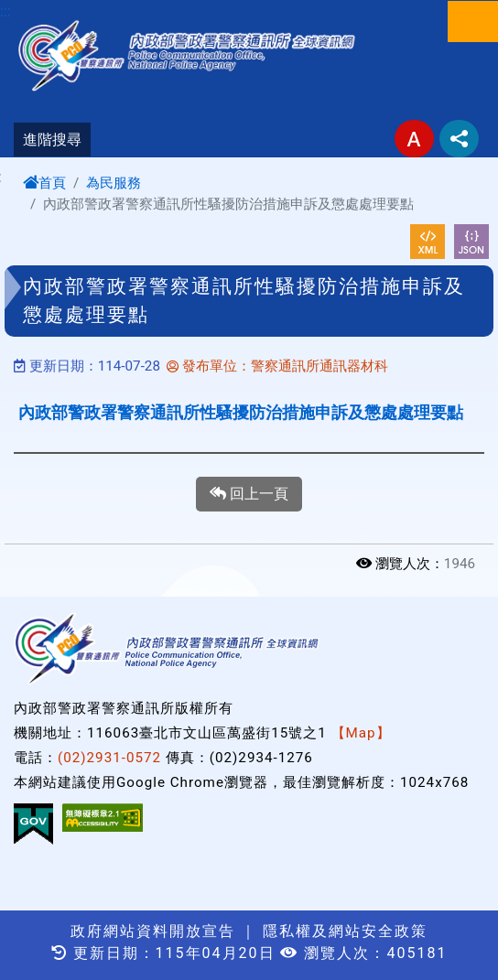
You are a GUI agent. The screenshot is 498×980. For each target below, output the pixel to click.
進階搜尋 (52, 140)
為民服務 (114, 183)
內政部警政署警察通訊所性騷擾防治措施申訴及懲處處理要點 (241, 412)
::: (5, 11)
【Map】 (361, 733)
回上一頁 (249, 494)
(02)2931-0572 (109, 758)
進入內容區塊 (44, 11)
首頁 (44, 183)
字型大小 (414, 139)
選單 (473, 22)
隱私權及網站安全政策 (345, 931)
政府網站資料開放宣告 (153, 931)
